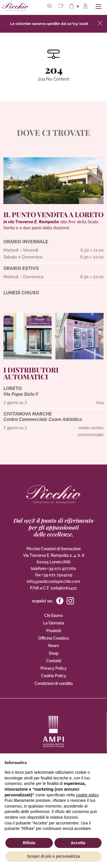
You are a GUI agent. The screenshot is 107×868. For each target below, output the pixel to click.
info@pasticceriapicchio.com (53, 581)
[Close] (100, 23)
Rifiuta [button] (29, 843)
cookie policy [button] (87, 795)
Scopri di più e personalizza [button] (53, 856)
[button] (61, 7)
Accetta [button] (78, 843)
